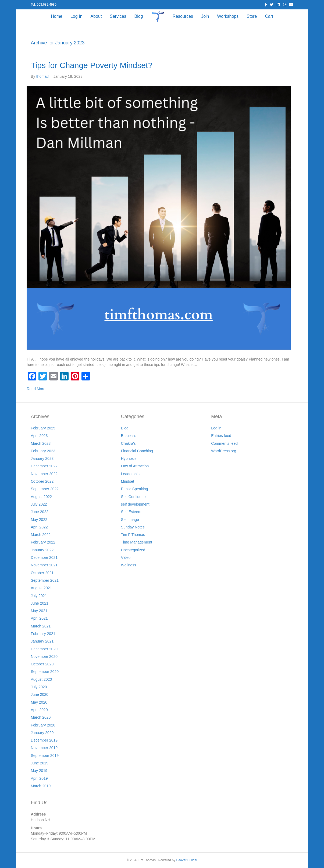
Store (252, 16)
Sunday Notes (133, 527)
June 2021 (39, 603)
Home (57, 16)
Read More (36, 389)
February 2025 (43, 428)
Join (205, 16)
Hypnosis (129, 458)
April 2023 (39, 436)
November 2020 (44, 657)
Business (129, 436)
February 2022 (43, 542)
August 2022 (41, 497)
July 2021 (39, 596)
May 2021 (39, 611)
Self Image (130, 520)
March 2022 (41, 535)
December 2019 (44, 740)
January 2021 (42, 641)
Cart (269, 16)
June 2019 (39, 763)
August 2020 (41, 679)
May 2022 (39, 520)
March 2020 (41, 717)
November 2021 (44, 565)
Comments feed (224, 443)
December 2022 (44, 466)
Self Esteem (131, 512)
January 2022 (42, 550)
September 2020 (45, 672)
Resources (183, 16)
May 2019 (39, 771)
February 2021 (43, 634)
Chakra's (128, 443)
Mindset (128, 481)
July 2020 (39, 687)
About (96, 16)
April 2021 (39, 618)
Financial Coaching (137, 451)
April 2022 (39, 527)
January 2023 (42, 458)
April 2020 (39, 710)
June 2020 (39, 694)
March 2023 (41, 443)
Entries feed (221, 436)
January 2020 (42, 733)
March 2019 (41, 786)
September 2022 (45, 489)
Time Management (137, 542)
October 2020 (42, 664)
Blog (139, 16)
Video (126, 558)
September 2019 (45, 756)
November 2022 (44, 474)
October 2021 (42, 573)
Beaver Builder (187, 860)
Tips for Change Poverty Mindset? (91, 65)
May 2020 (39, 702)
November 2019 (44, 748)
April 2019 (39, 778)
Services (118, 16)
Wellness (129, 565)
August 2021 (41, 588)
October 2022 (42, 481)
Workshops (228, 16)
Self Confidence (134, 497)
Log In (76, 16)
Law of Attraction (135, 466)
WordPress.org (224, 451)
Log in (216, 428)
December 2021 (44, 558)
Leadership (130, 474)
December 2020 (44, 649)
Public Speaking (134, 489)
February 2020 (43, 725)
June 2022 (39, 512)
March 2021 (41, 626)
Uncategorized (133, 550)
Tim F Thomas (133, 535)
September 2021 (45, 580)
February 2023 (43, 451)
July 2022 (39, 504)
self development (135, 504)
